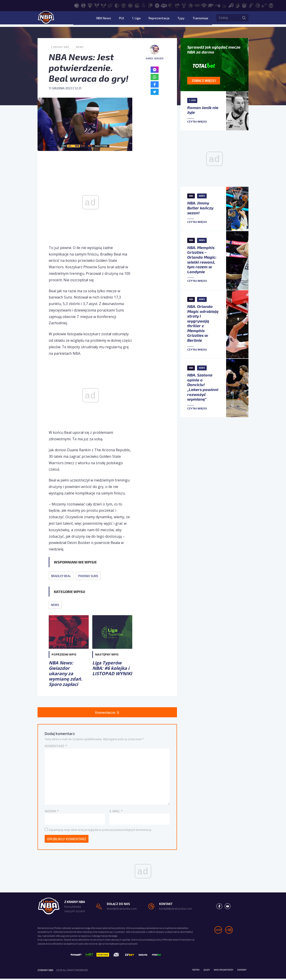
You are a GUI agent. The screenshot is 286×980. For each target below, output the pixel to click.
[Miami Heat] (177, 5)
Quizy (201, 971)
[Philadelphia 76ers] (224, 5)
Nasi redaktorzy (220, 971)
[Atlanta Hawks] (77, 5)
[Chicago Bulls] (103, 5)
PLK (136, 19)
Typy (185, 19)
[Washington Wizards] (271, 5)
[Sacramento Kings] (244, 5)
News (81, 47)
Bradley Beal (62, 576)
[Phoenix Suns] (231, 5)
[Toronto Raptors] (258, 5)
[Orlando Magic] (217, 5)
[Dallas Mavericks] (117, 5)
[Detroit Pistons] (130, 5)
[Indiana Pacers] (150, 5)
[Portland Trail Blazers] (238, 5)
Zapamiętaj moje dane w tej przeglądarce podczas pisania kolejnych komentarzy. (100, 831)
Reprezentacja (166, 19)
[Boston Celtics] (83, 5)
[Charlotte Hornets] (97, 5)
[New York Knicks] (204, 5)
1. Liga (147, 19)
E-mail (116, 812)
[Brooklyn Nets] (90, 5)
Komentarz (56, 747)
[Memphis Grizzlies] (170, 5)
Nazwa (52, 812)
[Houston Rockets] (144, 5)
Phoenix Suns (92, 576)
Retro (189, 971)
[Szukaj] (244, 19)
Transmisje (200, 19)
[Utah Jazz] (264, 5)
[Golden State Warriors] (137, 5)
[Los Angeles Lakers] (164, 5)
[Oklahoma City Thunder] (211, 5)
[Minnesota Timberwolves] (191, 5)
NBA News (121, 19)
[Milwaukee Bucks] (184, 5)
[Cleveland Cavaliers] (110, 5)
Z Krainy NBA (61, 47)
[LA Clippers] (157, 5)
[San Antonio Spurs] (251, 5)
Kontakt (241, 971)
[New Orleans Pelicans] (197, 5)
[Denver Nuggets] (124, 5)
